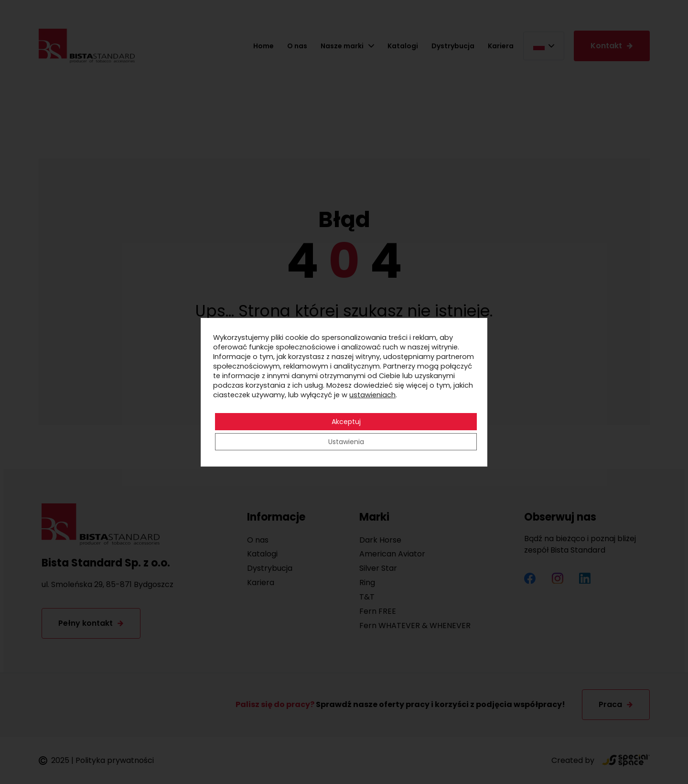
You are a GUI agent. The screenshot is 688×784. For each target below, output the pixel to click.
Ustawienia (346, 442)
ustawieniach (372, 395)
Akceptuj (346, 422)
